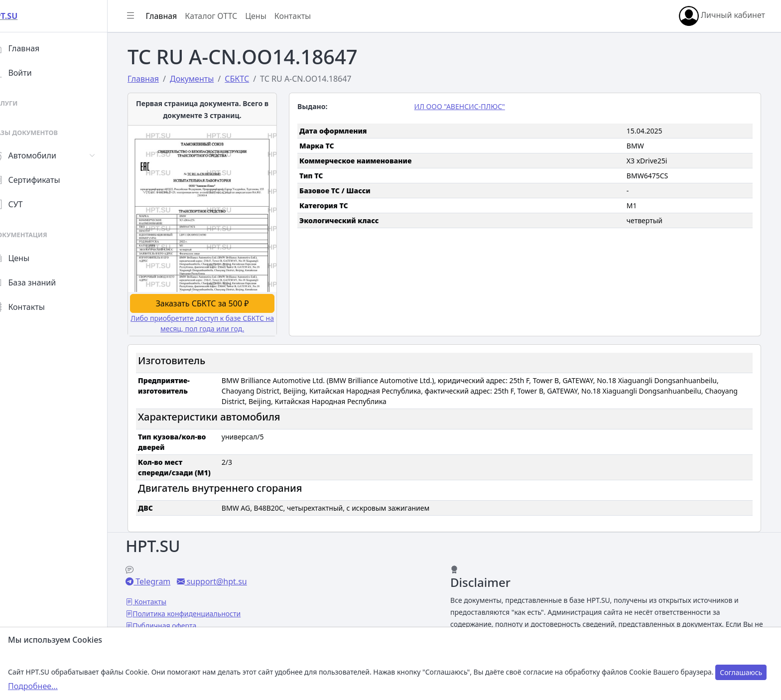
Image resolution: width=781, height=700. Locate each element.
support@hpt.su (235, 580)
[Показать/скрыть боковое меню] (150, 16)
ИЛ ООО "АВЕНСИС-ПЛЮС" (470, 106)
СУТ (27, 204)
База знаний (44, 282)
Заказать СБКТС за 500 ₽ (214, 302)
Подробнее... (33, 686)
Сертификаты (46, 180)
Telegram (172, 580)
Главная (36, 48)
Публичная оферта (184, 624)
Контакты (38, 307)
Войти (32, 73)
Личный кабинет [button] (722, 16)
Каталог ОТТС (231, 16)
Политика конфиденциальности (206, 612)
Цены (31, 258)
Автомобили (44, 155)
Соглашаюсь (741, 672)
